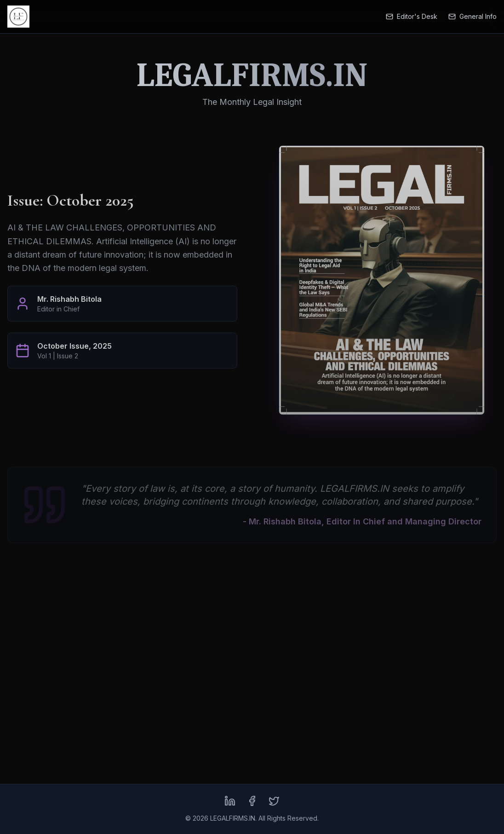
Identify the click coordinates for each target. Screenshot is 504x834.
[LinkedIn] (230, 801)
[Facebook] (252, 801)
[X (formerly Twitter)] (274, 801)
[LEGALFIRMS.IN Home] (18, 17)
